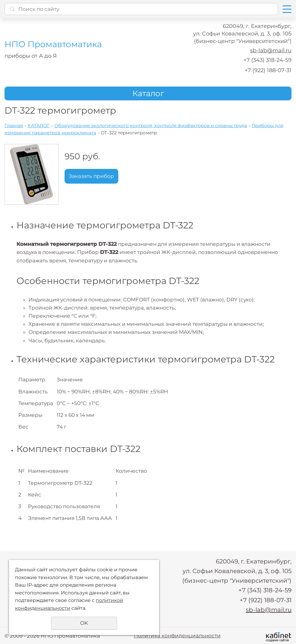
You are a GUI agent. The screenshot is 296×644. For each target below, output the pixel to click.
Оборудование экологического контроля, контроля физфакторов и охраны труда (151, 125)
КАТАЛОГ (39, 125)
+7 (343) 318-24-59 (267, 60)
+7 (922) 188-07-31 (268, 70)
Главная (14, 125)
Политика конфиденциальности (177, 635)
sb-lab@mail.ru (271, 50)
